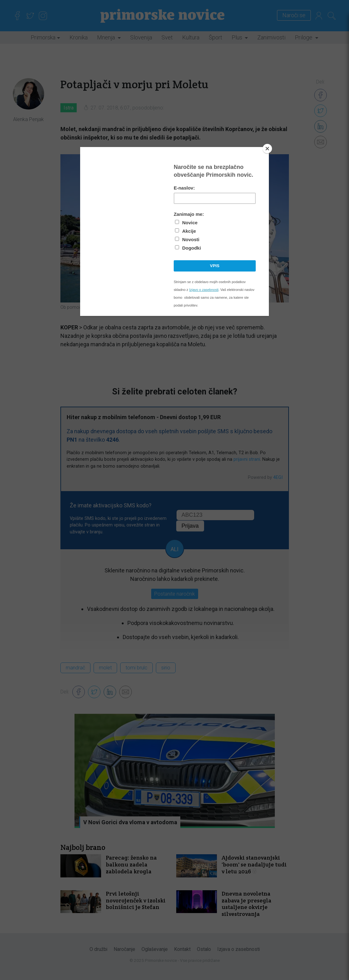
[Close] (267, 149)
